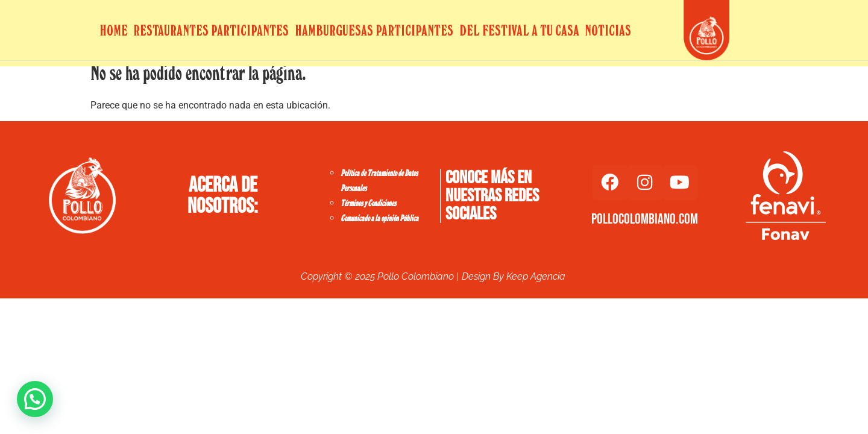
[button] (35, 399)
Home (114, 30)
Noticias (608, 30)
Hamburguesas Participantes (374, 30)
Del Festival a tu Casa (519, 30)
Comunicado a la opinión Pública (379, 219)
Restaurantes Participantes (211, 30)
